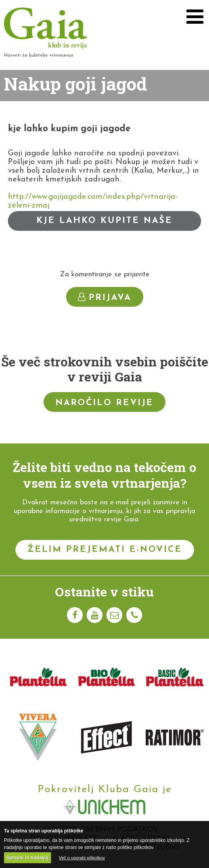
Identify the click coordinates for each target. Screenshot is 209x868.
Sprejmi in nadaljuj (28, 858)
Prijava (105, 297)
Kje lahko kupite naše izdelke (104, 224)
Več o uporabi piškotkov (82, 858)
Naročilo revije (104, 403)
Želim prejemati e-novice (105, 550)
